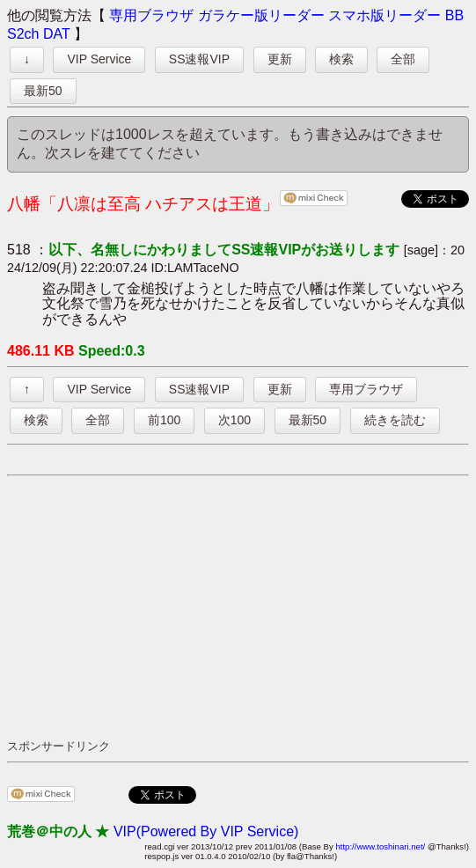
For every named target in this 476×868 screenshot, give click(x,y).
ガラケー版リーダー (261, 15)
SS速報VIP (199, 59)
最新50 (43, 91)
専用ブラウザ (151, 15)
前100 (164, 420)
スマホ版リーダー (384, 15)
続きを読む (395, 420)
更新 (280, 59)
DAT (57, 34)
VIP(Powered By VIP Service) (206, 831)
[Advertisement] (242, 607)
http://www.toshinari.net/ (380, 846)
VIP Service (99, 59)
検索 (341, 59)
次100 (234, 420)
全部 (403, 59)
